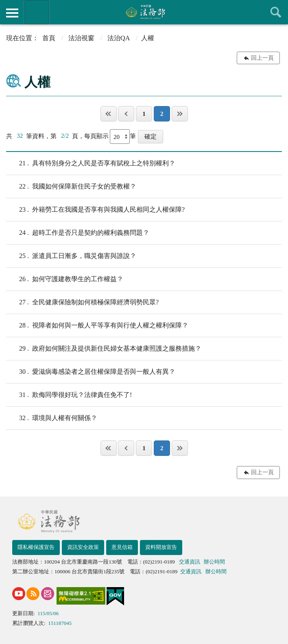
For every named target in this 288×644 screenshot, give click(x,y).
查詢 (276, 12)
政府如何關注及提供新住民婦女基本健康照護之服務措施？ (104, 349)
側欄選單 (12, 13)
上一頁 (126, 114)
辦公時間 (214, 562)
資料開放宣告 (161, 547)
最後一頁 (180, 114)
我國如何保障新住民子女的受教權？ (71, 186)
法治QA (119, 38)
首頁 (49, 38)
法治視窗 (81, 38)
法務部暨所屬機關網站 (37, 12)
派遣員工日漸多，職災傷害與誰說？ (71, 256)
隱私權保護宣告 (36, 547)
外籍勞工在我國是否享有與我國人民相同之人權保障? (95, 210)
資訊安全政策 (83, 547)
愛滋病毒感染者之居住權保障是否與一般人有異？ (91, 372)
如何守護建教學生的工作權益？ (65, 279)
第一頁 (109, 114)
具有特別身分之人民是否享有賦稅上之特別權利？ (91, 163)
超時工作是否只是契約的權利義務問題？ (78, 233)
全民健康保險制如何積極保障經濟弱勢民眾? (82, 302)
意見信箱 (122, 547)
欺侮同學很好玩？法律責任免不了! (69, 395)
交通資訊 (190, 562)
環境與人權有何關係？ (52, 418)
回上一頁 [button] (262, 58)
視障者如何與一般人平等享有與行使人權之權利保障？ (97, 325)
